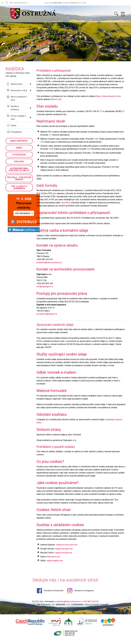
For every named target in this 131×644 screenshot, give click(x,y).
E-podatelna (19, 155)
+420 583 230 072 (91, 605)
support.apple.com (55, 564)
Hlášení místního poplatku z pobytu (19, 170)
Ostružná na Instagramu (81, 594)
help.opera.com (53, 560)
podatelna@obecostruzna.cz (49, 263)
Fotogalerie (14, 132)
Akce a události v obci (17, 98)
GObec (19, 148)
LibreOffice (65, 203)
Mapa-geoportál (19, 141)
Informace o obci (17, 90)
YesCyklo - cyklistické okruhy (19, 178)
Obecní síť (56, 99)
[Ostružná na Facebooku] (3, 3)
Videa (12, 125)
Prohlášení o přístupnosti (36, 611)
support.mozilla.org (63, 556)
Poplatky (19, 162)
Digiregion (102, 611)
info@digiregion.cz (45, 287)
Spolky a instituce (13, 108)
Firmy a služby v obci (17, 118)
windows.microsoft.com (67, 548)
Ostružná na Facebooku (50, 594)
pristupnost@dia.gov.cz (47, 314)
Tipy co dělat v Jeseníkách (19, 187)
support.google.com (64, 552)
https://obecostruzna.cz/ (107, 96)
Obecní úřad (15, 84)
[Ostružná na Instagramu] (7, 3)
